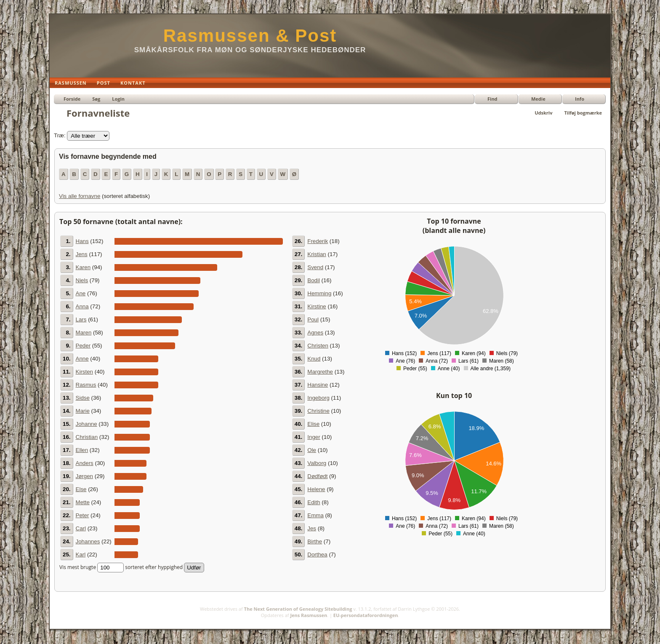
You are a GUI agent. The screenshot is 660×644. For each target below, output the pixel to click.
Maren (84, 333)
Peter (82, 515)
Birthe (315, 541)
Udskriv (543, 113)
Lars (81, 319)
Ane (81, 293)
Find (492, 99)
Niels (82, 280)
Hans (82, 241)
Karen (83, 267)
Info (580, 99)
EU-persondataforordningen (366, 615)
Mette (83, 502)
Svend (315, 267)
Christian (87, 437)
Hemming (319, 293)
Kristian (317, 254)
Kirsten (84, 372)
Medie (538, 99)
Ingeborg (318, 398)
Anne (82, 359)
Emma (315, 515)
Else (81, 489)
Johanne (86, 424)
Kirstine (317, 306)
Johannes (88, 541)
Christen (318, 346)
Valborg (317, 463)
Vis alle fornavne (80, 196)
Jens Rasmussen (309, 615)
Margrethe (320, 372)
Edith (314, 502)
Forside (72, 99)
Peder (83, 346)
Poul (313, 319)
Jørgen (84, 476)
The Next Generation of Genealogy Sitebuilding (298, 609)
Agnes (315, 333)
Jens (82, 254)
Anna (82, 306)
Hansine (318, 385)
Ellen (82, 450)
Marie (83, 411)
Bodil (314, 280)
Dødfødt (317, 476)
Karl (81, 554)
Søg (96, 99)
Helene (316, 489)
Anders (85, 463)
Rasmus (86, 385)
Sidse (83, 398)
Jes (312, 528)
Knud (314, 359)
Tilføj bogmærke (583, 113)
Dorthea (317, 554)
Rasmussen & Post (250, 36)
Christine (318, 411)
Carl (81, 528)
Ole (312, 450)
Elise (313, 424)
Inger (314, 437)
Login (118, 99)
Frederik (318, 241)
